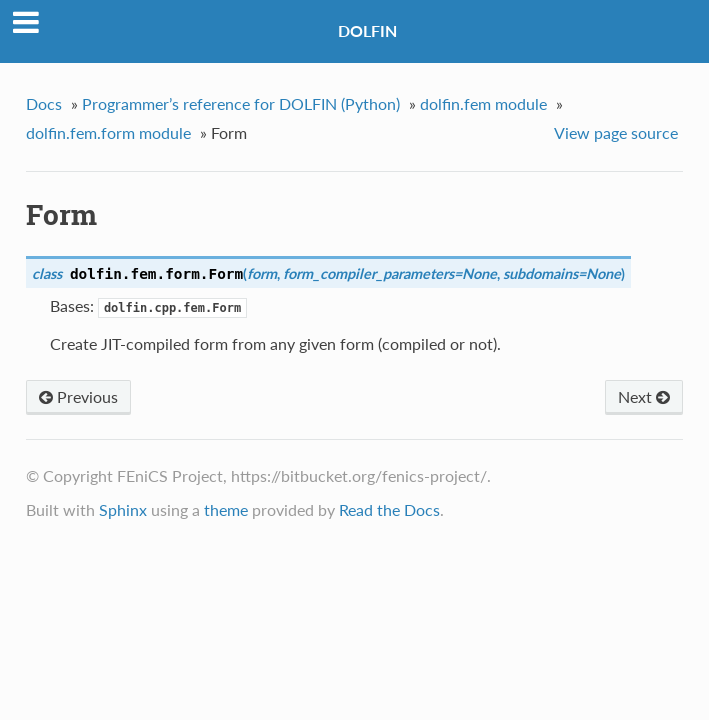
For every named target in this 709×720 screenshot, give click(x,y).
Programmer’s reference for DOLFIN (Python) (241, 103)
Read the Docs (389, 509)
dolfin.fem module (483, 103)
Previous (78, 396)
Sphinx (123, 509)
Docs (44, 103)
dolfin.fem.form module (108, 132)
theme (226, 509)
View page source (616, 132)
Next (644, 396)
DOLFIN (367, 30)
